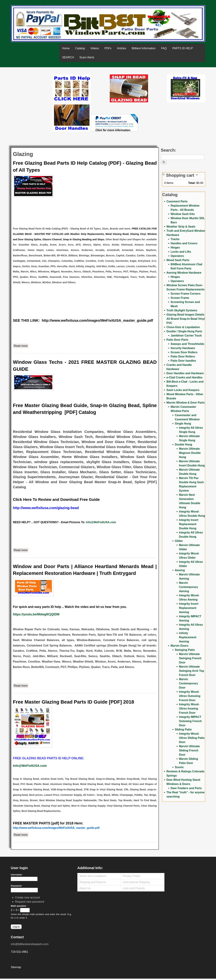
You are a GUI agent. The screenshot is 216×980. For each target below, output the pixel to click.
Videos (95, 48)
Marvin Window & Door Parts (185, 403)
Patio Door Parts (177, 340)
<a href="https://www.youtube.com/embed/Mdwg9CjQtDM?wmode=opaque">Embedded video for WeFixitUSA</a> (32, 89)
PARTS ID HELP (183, 48)
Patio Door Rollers (183, 356)
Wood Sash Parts (178, 260)
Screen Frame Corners (186, 294)
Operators (177, 256)
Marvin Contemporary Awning (188, 587)
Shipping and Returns (93, 882)
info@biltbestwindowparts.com (30, 944)
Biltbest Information (144, 48)
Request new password (30, 902)
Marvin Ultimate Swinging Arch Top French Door (191, 671)
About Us (85, 888)
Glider (179, 541)
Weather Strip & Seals (181, 227)
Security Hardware (183, 348)
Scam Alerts (87, 57)
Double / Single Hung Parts (184, 331)
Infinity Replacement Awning (188, 637)
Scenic (179, 767)
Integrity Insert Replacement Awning (189, 608)
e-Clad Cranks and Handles (184, 377)
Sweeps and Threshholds (187, 344)
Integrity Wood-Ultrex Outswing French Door (190, 696)
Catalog (80, 48)
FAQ (164, 48)
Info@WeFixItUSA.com (101, 522)
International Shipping (136, 882)
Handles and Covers (184, 243)
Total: (192, 183)
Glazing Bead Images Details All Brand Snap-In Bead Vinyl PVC (186, 319)
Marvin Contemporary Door (188, 683)
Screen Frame (180, 298)
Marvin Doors (179, 646)
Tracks (175, 239)
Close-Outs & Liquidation (183, 327)
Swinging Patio (185, 650)
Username (17, 875)
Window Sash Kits (183, 214)
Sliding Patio (183, 729)
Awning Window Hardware (184, 273)
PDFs (108, 48)
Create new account (28, 897)
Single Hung (183, 424)
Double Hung (183, 445)
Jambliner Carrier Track (186, 336)
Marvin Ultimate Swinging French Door (190, 658)
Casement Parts (177, 201)
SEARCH (68, 57)
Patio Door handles (183, 361)
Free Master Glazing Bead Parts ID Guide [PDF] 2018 (74, 702)
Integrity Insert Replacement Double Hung (189, 524)
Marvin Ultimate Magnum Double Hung (190, 453)
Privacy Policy (132, 876)
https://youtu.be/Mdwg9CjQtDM (36, 614)
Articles (121, 48)
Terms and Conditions (93, 876)
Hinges (175, 248)
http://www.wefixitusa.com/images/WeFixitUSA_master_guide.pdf (97, 320)
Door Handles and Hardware (185, 373)
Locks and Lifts (181, 252)
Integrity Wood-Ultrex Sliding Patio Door (192, 738)
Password (17, 886)
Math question (19, 906)
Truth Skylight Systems (182, 310)
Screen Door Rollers (184, 352)
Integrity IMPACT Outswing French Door (190, 721)
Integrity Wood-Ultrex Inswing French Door (189, 709)
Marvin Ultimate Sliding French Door (189, 750)
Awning (180, 570)
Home (66, 48)
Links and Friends (134, 888)
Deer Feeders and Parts (186, 788)
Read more (21, 346)
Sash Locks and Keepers (183, 390)
